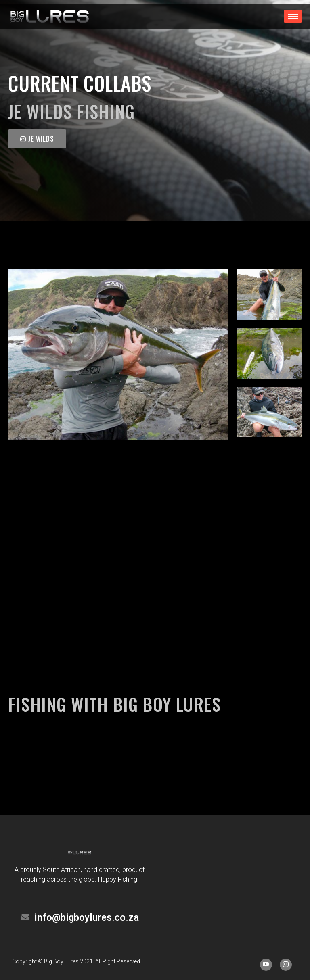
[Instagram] (286, 965)
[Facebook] (266, 965)
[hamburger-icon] (293, 16)
